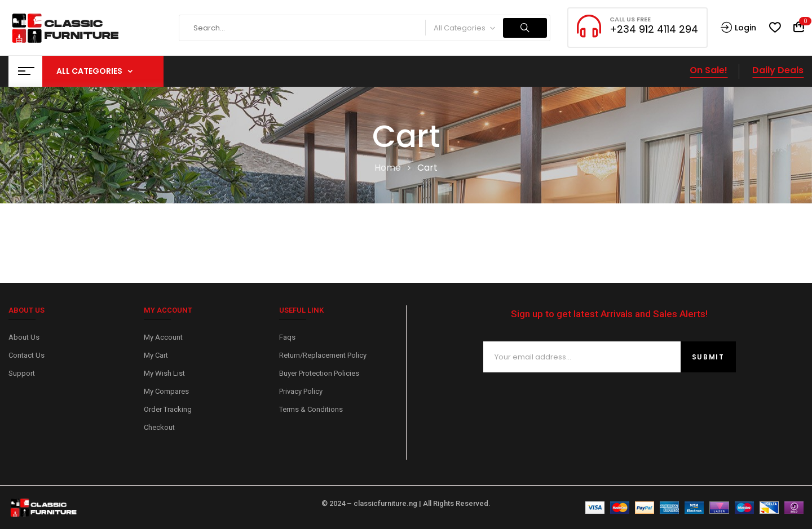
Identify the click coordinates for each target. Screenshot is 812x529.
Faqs (287, 337)
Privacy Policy (301, 391)
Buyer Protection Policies (319, 373)
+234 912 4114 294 (654, 29)
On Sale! (709, 70)
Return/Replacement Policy (323, 355)
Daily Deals (778, 70)
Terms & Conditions (311, 409)
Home (388, 168)
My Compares (166, 391)
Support (22, 373)
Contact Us (27, 355)
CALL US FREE (630, 19)
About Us (24, 337)
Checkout (159, 427)
